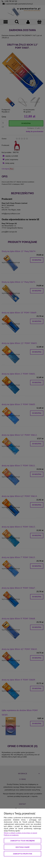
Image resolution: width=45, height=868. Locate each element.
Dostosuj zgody (23, 847)
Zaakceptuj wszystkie (23, 854)
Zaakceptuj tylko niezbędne (23, 841)
